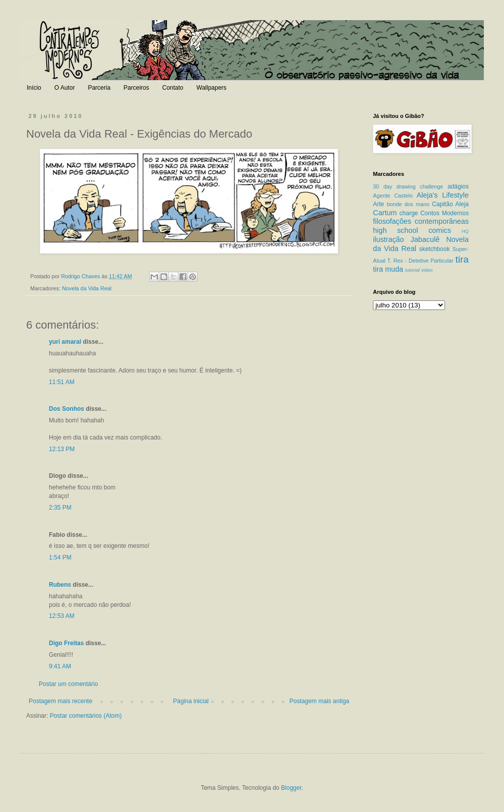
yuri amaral (65, 342)
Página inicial (191, 701)
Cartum (385, 213)
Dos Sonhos (67, 409)
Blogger (292, 788)
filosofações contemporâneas (421, 221)
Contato (173, 88)
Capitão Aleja (450, 204)
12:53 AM (62, 616)
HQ (465, 231)
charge (409, 213)
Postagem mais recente (60, 701)
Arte (379, 204)
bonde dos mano (408, 204)
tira (462, 259)
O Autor (65, 88)
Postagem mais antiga (319, 701)
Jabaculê (425, 239)
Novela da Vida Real (87, 288)
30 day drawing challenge (408, 186)
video (427, 270)
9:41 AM (60, 666)
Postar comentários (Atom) (86, 716)
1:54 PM (60, 557)
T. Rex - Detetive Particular (420, 261)
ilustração (389, 239)
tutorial (413, 270)
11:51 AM (62, 382)
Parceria (99, 88)
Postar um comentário (68, 684)
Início (34, 88)
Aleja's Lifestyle (443, 195)
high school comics (412, 230)
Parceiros (136, 88)
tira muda (388, 269)
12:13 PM (62, 449)
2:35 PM (60, 508)
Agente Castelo (393, 196)
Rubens (60, 585)
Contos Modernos (445, 213)
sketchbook (435, 249)
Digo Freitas (66, 643)
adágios (458, 186)
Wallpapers (212, 88)
